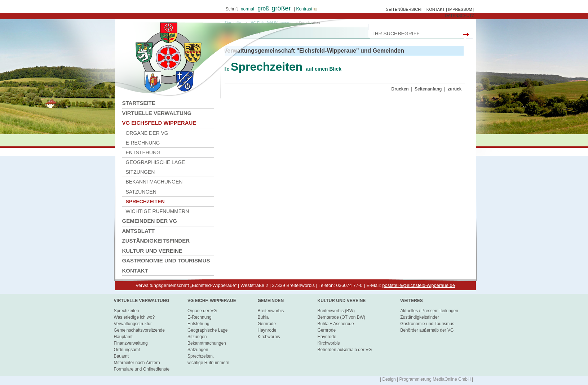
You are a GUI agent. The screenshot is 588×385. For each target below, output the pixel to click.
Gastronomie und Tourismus (166, 260)
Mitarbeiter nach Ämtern (137, 363)
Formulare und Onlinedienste (142, 369)
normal (247, 9)
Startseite (139, 103)
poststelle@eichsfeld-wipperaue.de (419, 285)
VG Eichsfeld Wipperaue (159, 123)
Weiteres (412, 301)
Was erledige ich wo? (134, 317)
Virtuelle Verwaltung (157, 113)
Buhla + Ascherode (336, 324)
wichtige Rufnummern (158, 211)
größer (281, 8)
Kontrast (306, 9)
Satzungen (141, 192)
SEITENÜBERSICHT (405, 9)
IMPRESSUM (460, 9)
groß (264, 8)
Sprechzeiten (127, 311)
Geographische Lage (156, 162)
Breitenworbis (271, 311)
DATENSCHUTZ (459, 16)
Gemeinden (271, 301)
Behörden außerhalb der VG (345, 350)
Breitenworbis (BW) (336, 311)
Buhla (263, 317)
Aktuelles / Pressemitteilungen (429, 311)
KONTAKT (436, 9)
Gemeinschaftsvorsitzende (139, 330)
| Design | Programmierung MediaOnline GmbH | (426, 379)
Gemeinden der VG (150, 221)
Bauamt (121, 356)
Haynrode (267, 330)
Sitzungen (140, 172)
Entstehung (143, 152)
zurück (455, 89)
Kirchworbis (269, 337)
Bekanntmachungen (154, 182)
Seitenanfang (428, 89)
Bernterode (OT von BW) (342, 317)
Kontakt (135, 271)
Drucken (400, 89)
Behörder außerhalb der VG (427, 330)
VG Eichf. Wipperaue (212, 301)
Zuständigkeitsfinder (156, 241)
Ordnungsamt (127, 350)
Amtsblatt (139, 231)
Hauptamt (123, 337)
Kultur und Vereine (152, 251)
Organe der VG (147, 133)
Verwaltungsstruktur (133, 324)
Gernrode (267, 324)
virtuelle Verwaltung (142, 301)
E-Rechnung (143, 143)
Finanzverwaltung (131, 343)
